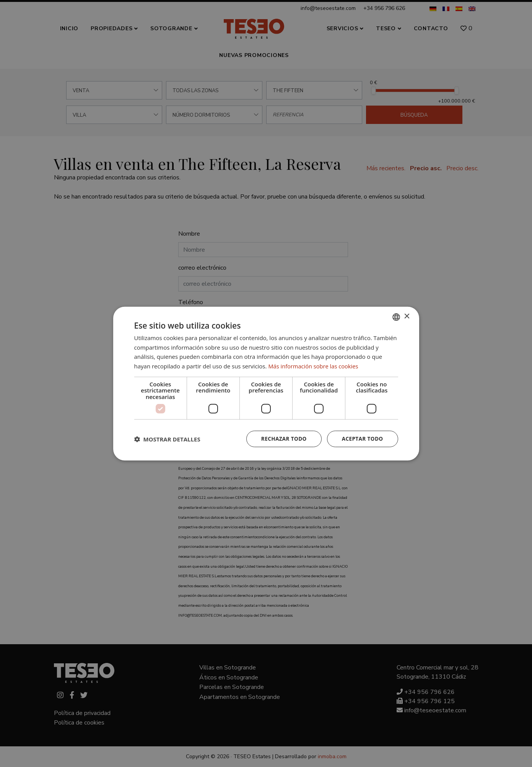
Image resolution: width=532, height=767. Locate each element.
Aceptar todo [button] (362, 439)
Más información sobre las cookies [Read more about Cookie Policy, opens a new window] (314, 366)
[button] (167, 439)
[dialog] (266, 383)
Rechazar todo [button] (282, 439)
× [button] (407, 316)
